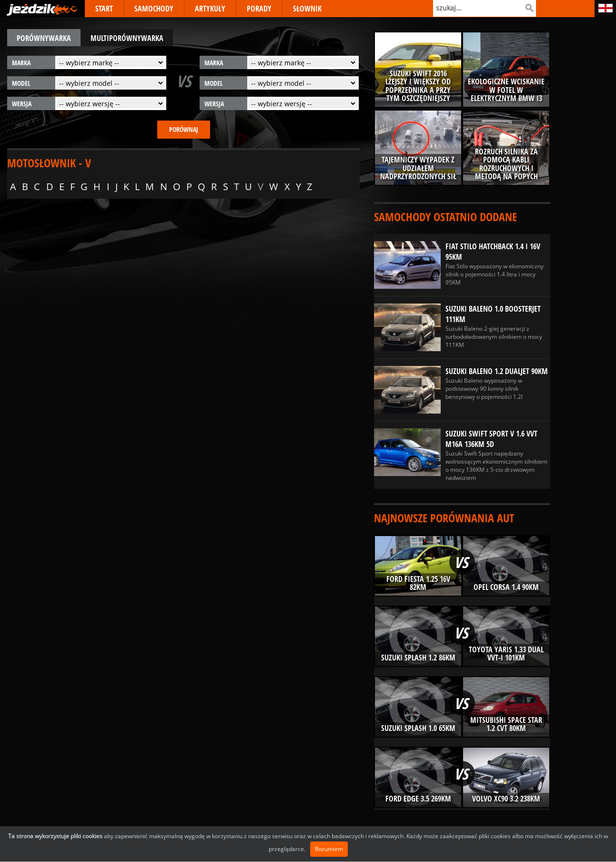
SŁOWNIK (307, 9)
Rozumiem (329, 849)
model (21, 83)
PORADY (259, 9)
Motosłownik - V (49, 163)
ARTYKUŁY (210, 9)
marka (21, 63)
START (104, 9)
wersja (22, 104)
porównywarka (44, 38)
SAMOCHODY (154, 9)
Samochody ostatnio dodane (445, 217)
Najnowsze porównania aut (444, 518)
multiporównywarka (127, 38)
